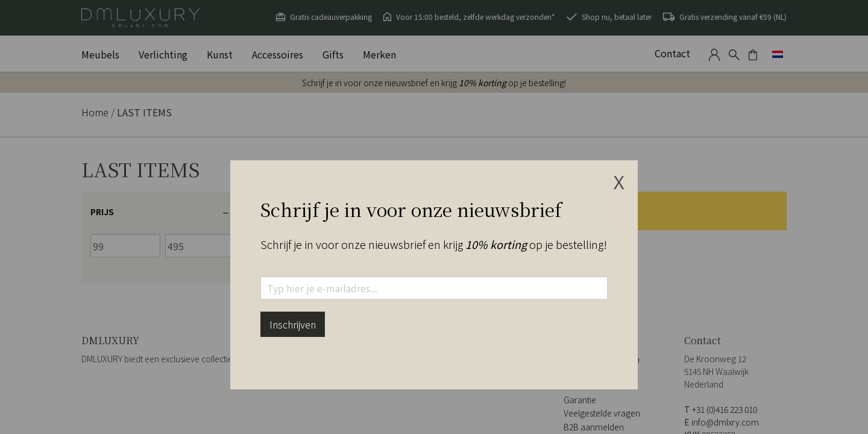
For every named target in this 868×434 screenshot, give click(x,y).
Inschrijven (293, 324)
